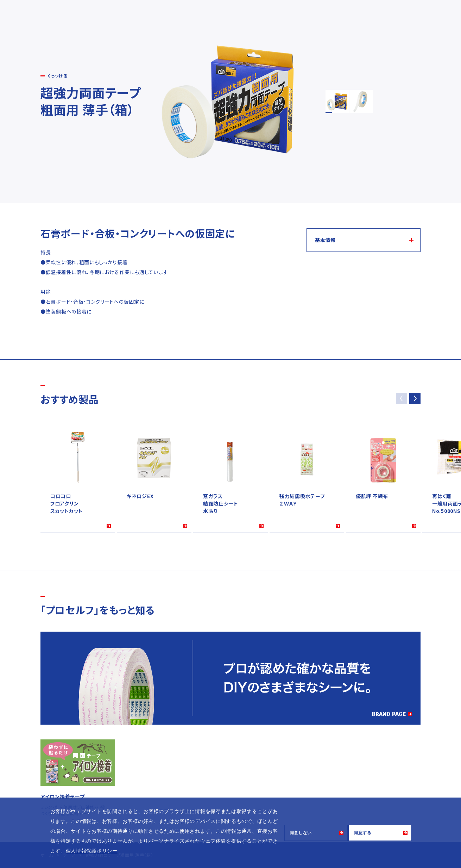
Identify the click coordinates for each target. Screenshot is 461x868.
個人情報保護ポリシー (92, 851)
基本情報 (325, 240)
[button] (415, 398)
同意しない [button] (301, 833)
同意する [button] (363, 833)
